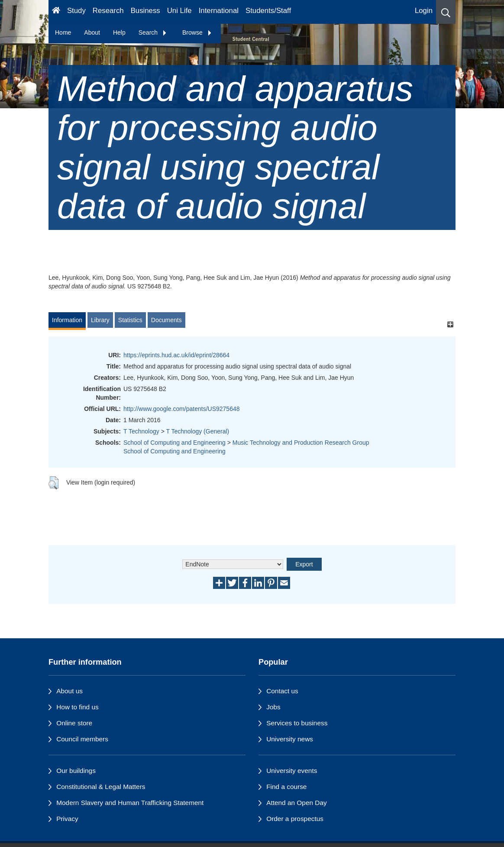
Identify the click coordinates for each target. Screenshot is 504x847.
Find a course (286, 787)
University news (290, 739)
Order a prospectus (295, 819)
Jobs (273, 707)
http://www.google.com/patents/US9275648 (182, 409)
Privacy (67, 819)
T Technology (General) (197, 431)
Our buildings (76, 771)
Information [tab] (67, 320)
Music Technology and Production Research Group (301, 443)
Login (424, 11)
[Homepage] (56, 12)
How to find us (78, 707)
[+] (450, 324)
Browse (197, 32)
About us (69, 691)
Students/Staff (268, 11)
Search (153, 32)
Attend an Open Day (296, 803)
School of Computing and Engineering (174, 443)
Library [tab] (100, 320)
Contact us (282, 691)
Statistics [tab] (130, 320)
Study (76, 11)
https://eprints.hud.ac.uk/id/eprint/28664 (176, 355)
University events (292, 771)
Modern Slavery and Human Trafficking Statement (130, 803)
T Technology (141, 431)
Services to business (297, 723)
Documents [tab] (166, 320)
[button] (446, 12)
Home (63, 32)
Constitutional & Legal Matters (101, 787)
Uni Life (179, 11)
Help (119, 32)
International (219, 11)
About (92, 32)
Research (108, 11)
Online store (74, 723)
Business (145, 11)
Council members (82, 739)
